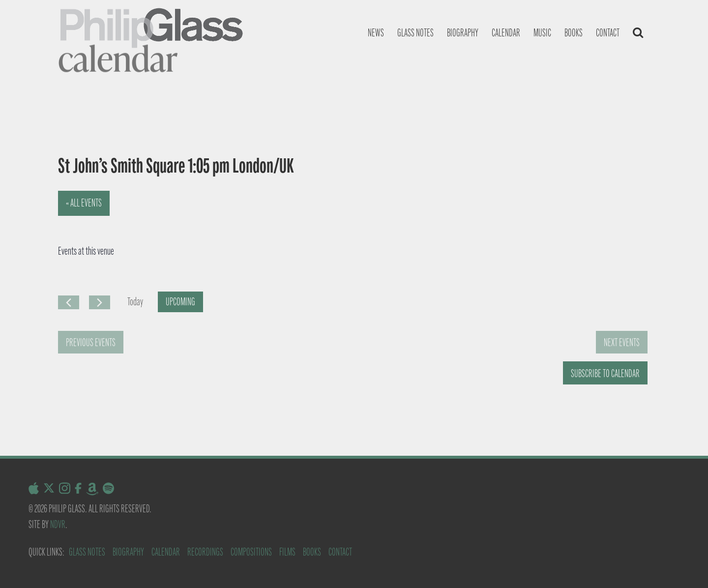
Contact (608, 33)
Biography (463, 33)
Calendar (506, 33)
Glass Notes (87, 552)
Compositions (251, 552)
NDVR (58, 524)
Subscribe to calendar (605, 373)
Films (287, 552)
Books (574, 33)
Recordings (205, 552)
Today (135, 302)
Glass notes (415, 33)
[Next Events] (100, 302)
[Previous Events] (69, 302)
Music (542, 33)
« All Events (84, 203)
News (376, 33)
